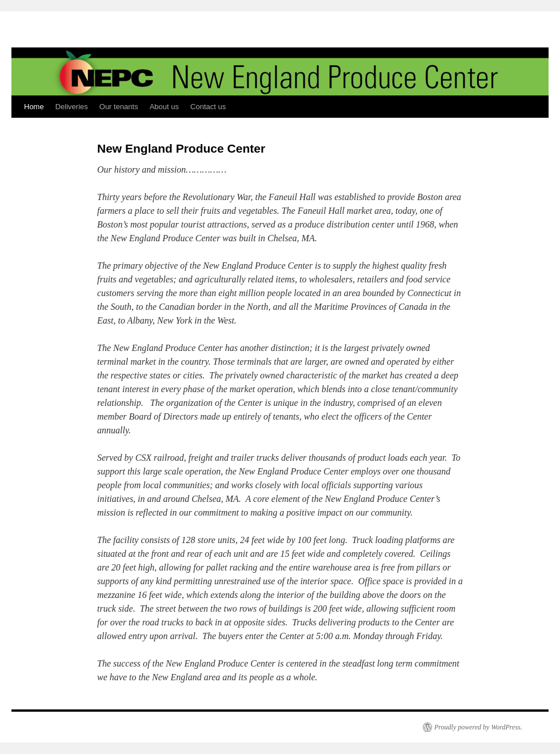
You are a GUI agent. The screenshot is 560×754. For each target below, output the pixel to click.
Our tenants (119, 107)
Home (34, 107)
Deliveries (72, 107)
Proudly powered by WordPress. (478, 727)
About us (164, 107)
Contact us (208, 107)
